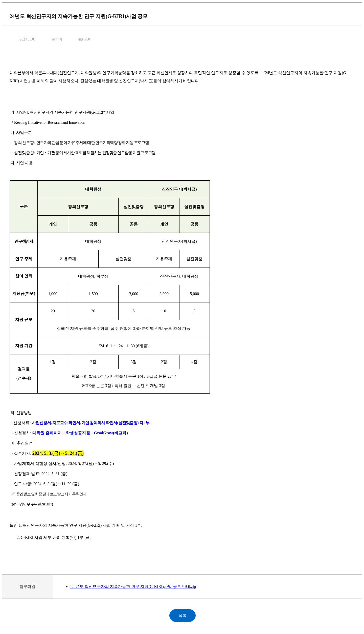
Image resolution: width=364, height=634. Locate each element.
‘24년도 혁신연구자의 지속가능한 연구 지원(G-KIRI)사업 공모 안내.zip (133, 587)
